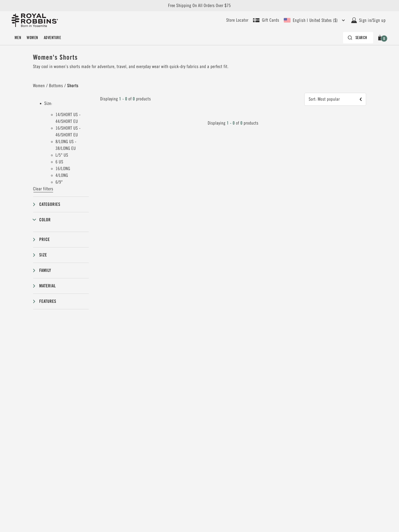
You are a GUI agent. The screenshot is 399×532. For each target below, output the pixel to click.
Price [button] (45, 239)
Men (18, 38)
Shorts (73, 86)
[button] (381, 38)
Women (32, 38)
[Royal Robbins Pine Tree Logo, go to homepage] (35, 20)
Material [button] (48, 286)
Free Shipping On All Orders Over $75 (199, 6)
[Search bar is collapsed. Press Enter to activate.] (358, 38)
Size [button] (43, 255)
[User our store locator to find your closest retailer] (237, 20)
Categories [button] (50, 204)
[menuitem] (18, 38)
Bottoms (56, 86)
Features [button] (48, 301)
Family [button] (45, 270)
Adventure (52, 38)
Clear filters (43, 189)
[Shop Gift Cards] (266, 20)
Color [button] (45, 220)
